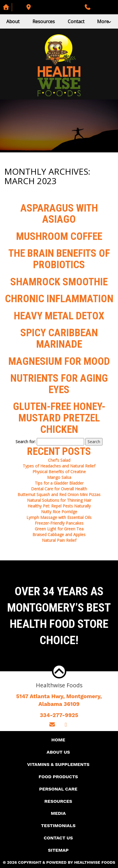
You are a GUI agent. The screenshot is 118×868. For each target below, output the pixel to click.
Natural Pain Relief (59, 540)
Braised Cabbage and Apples (59, 534)
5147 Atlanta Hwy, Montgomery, (59, 701)
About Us (58, 752)
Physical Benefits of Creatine (59, 472)
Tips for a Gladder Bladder (59, 483)
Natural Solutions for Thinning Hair (59, 500)
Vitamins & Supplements (58, 764)
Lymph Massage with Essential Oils (59, 517)
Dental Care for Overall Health (59, 489)
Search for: (26, 442)
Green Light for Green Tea (59, 529)
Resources (44, 21)
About (13, 21)
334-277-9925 (59, 715)
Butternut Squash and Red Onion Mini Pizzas (59, 494)
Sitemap (58, 850)
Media (58, 813)
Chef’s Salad (59, 460)
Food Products (58, 777)
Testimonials (58, 826)
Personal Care (58, 789)
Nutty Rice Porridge (59, 512)
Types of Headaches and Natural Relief (59, 466)
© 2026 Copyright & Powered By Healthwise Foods (59, 862)
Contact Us (58, 838)
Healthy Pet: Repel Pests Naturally (59, 506)
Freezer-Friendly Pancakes (59, 523)
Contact (76, 21)
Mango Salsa (59, 477)
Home (58, 740)
